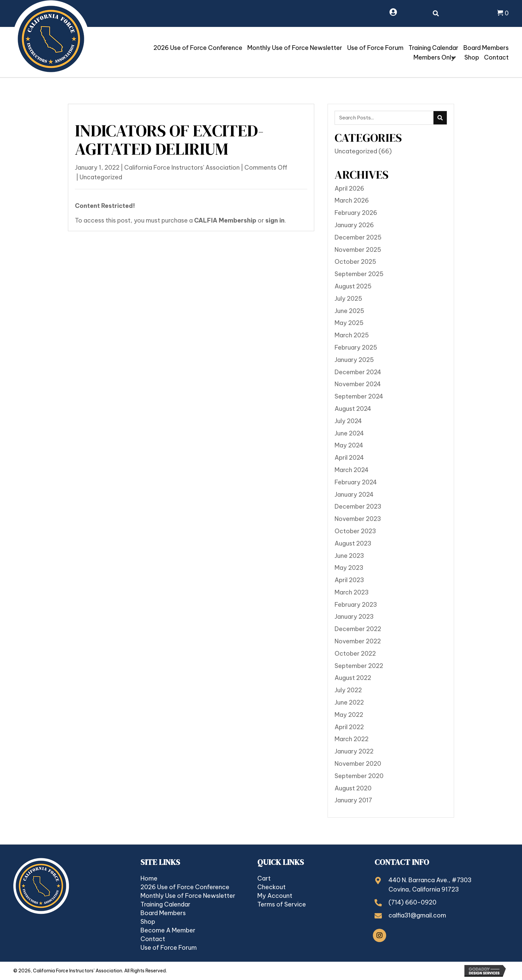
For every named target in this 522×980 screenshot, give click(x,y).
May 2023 (349, 568)
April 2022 (349, 727)
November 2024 (358, 384)
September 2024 (359, 396)
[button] (454, 58)
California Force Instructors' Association (182, 167)
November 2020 (358, 764)
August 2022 (353, 678)
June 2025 (349, 311)
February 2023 (356, 605)
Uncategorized (101, 177)
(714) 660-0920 (412, 902)
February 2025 (356, 347)
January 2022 (354, 751)
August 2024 (353, 409)
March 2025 (352, 335)
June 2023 (349, 556)
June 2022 (349, 702)
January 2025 (354, 360)
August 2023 (353, 543)
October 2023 (355, 531)
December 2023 (358, 506)
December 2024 (358, 372)
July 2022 (348, 690)
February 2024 (356, 482)
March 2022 (352, 739)
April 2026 (349, 188)
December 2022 (358, 629)
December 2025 (358, 237)
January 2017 (353, 800)
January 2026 (354, 225)
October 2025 (355, 262)
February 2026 (356, 213)
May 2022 (349, 715)
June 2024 (349, 433)
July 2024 (348, 421)
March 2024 (352, 470)
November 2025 (358, 250)
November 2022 (358, 641)
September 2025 (359, 274)
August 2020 (353, 788)
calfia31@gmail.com (417, 915)
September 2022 (359, 666)
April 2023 (349, 580)
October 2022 (355, 653)
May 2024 (349, 445)
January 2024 (354, 494)
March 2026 (352, 200)
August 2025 (353, 286)
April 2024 (349, 458)
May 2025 (349, 323)
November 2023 (358, 519)
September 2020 (359, 776)
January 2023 (354, 617)
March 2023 (352, 592)
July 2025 (348, 299)
